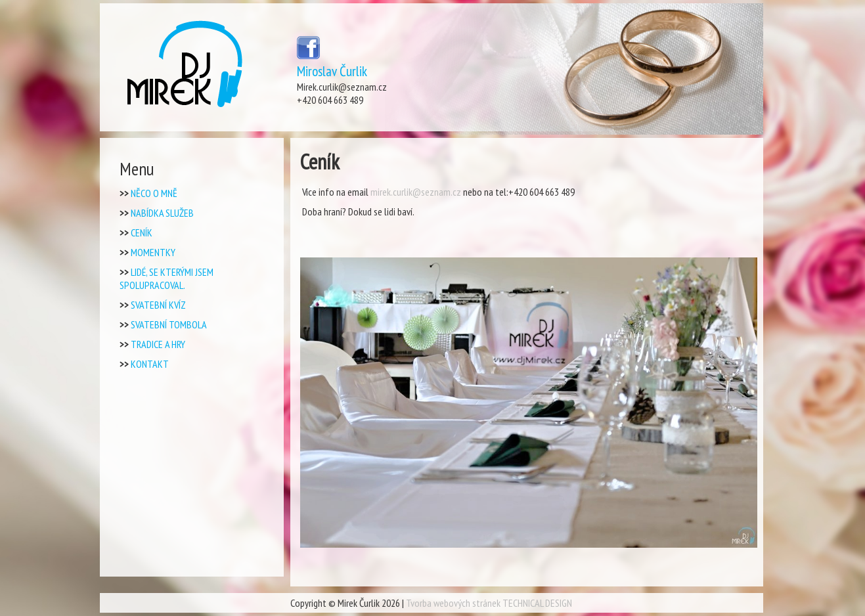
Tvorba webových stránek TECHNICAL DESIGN (489, 603)
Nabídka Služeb (162, 213)
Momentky (153, 252)
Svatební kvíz (158, 305)
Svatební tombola (169, 324)
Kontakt (150, 364)
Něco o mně (154, 193)
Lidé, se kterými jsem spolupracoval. (166, 278)
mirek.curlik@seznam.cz (416, 192)
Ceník (142, 232)
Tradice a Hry (158, 344)
